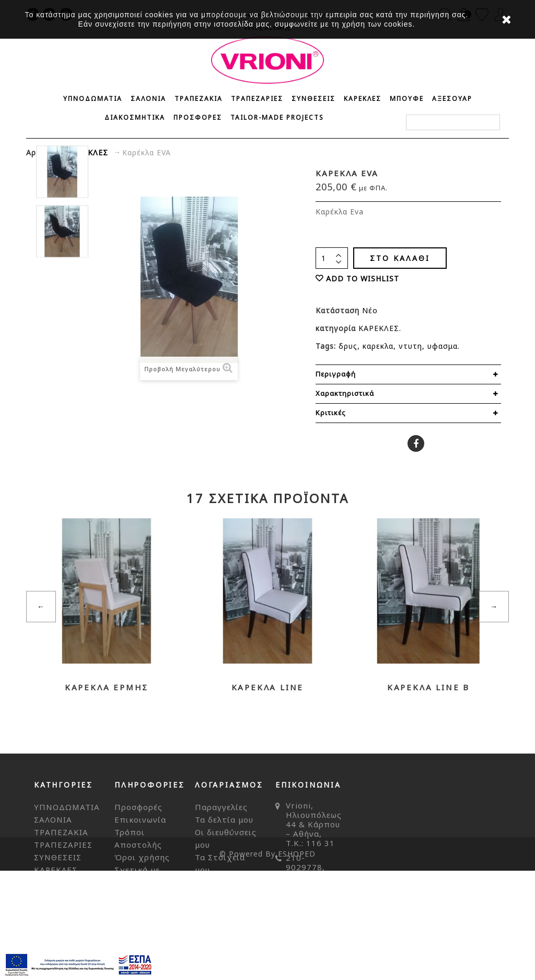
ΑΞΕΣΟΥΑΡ (452, 99)
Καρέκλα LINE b (428, 687)
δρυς (348, 346)
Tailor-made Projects (277, 117)
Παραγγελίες (221, 807)
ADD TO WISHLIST (363, 278)
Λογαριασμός (229, 785)
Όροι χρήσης (142, 857)
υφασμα (443, 346)
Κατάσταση (339, 310)
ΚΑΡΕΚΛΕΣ (363, 99)
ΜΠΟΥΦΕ (407, 99)
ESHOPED (297, 963)
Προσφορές (138, 807)
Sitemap (132, 920)
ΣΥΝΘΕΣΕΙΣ (313, 99)
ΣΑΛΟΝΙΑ (148, 99)
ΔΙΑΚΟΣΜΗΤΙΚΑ (135, 117)
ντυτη (410, 346)
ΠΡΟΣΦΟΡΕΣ (198, 117)
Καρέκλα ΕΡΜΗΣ (107, 687)
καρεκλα (378, 346)
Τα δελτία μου (224, 819)
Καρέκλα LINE (268, 687)
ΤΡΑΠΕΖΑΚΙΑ (199, 99)
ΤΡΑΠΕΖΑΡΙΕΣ (257, 99)
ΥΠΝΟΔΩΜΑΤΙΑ (93, 99)
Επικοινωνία (140, 819)
